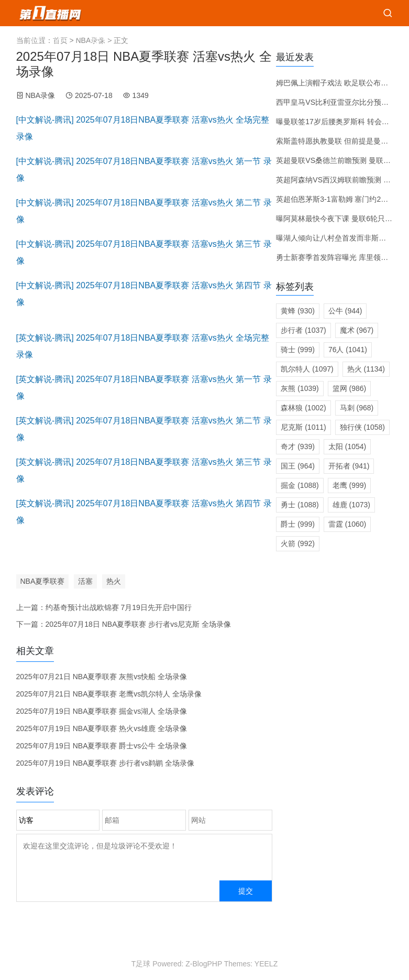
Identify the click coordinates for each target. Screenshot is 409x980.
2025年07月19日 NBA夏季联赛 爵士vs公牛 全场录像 (102, 746)
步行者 (303, 330)
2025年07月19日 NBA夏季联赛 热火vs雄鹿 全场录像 (102, 728)
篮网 (350, 388)
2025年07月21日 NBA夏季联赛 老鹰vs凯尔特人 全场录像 (109, 694)
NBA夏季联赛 (43, 581)
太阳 (347, 447)
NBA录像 (40, 95)
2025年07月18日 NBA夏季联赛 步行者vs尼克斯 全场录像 (139, 624)
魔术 (357, 330)
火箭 (298, 543)
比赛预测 (274, 39)
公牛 (345, 311)
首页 (35, 39)
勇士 (300, 505)
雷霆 (347, 524)
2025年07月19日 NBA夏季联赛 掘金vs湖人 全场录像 (102, 711)
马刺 (357, 408)
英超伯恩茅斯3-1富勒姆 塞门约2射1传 (338, 199)
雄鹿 (351, 505)
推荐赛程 (230, 39)
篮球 (62, 39)
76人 (348, 350)
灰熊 (300, 388)
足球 (98, 39)
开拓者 (349, 466)
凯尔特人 (307, 369)
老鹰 (350, 485)
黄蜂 (298, 311)
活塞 (85, 581)
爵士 (298, 524)
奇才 (298, 447)
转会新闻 (318, 39)
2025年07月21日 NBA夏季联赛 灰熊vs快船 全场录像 (102, 677)
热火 (114, 581)
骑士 (298, 350)
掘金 (300, 485)
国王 (298, 466)
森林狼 (303, 408)
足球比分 (142, 39)
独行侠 (362, 427)
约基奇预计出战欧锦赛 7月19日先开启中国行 (119, 607)
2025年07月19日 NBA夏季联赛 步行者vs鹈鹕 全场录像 (106, 763)
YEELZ (266, 964)
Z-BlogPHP (204, 964)
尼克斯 (303, 427)
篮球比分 (186, 39)
